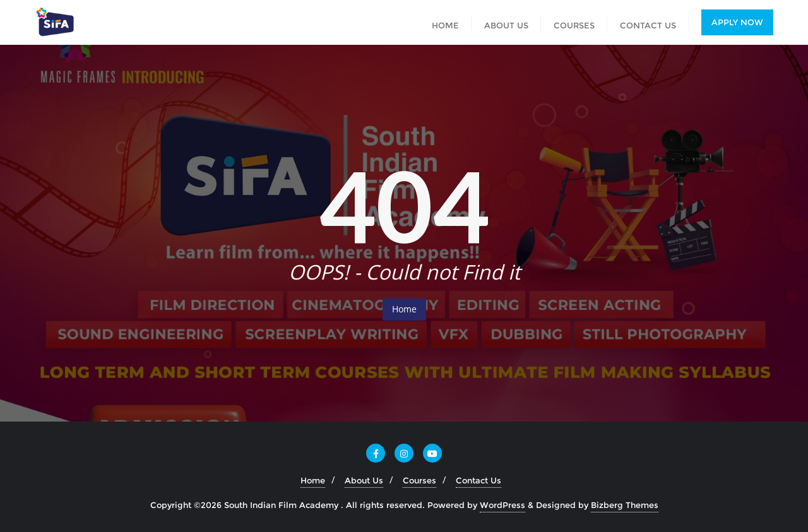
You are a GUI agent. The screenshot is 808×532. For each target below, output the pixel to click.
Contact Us (478, 480)
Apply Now (737, 22)
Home (404, 309)
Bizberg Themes (625, 505)
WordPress (502, 505)
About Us (364, 480)
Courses (419, 480)
